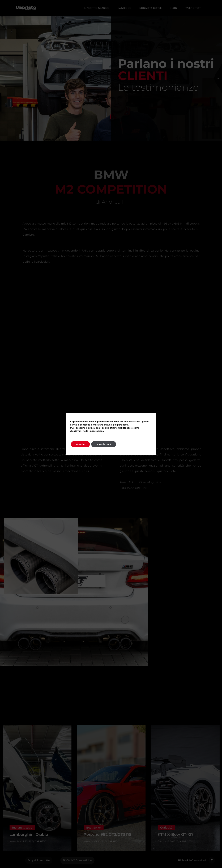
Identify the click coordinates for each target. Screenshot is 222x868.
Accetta (80, 444)
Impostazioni (104, 444)
